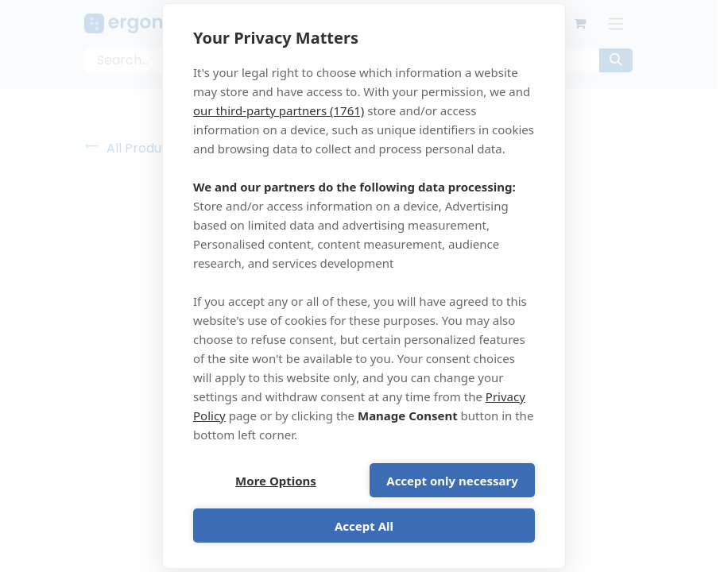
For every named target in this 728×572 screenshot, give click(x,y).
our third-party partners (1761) (279, 110)
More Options (276, 481)
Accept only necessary (452, 481)
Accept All (364, 526)
